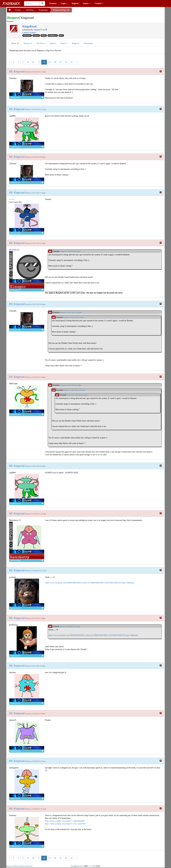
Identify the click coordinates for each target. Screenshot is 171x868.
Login (64, 3)
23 (71, 62)
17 (39, 62)
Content (99, 3)
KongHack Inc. (77, 866)
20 (55, 62)
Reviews (28, 43)
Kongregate (43, 10)
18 (44, 62)
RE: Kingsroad (17, 72)
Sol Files (41, 43)
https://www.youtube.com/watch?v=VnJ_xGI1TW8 (65, 824)
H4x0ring (30, 10)
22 (66, 62)
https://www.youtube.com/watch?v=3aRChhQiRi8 (65, 821)
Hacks (15, 43)
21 (60, 62)
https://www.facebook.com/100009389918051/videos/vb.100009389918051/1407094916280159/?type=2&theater (90, 583)
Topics (64, 43)
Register (75, 3)
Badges (75, 43)
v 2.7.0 (91, 866)
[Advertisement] (94, 11)
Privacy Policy (12, 866)
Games (87, 3)
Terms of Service (26, 866)
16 (33, 62)
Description (88, 43)
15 (28, 62)
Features (53, 3)
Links (53, 43)
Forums (18, 10)
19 (50, 62)
